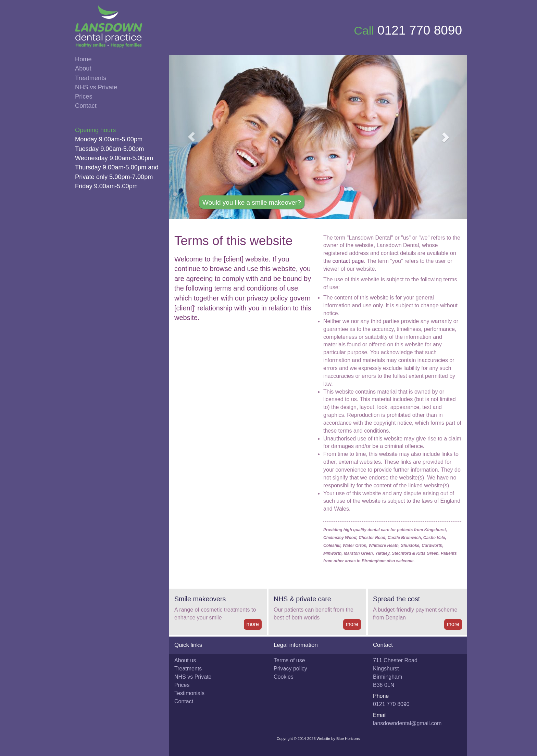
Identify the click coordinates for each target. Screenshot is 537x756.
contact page (348, 261)
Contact (86, 106)
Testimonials (189, 693)
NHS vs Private (96, 87)
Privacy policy (290, 669)
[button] (192, 137)
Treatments (91, 78)
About (83, 68)
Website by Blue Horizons (338, 739)
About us (185, 660)
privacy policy (267, 298)
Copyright (285, 739)
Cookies (284, 677)
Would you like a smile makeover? (252, 202)
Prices (84, 97)
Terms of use (289, 660)
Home (83, 59)
